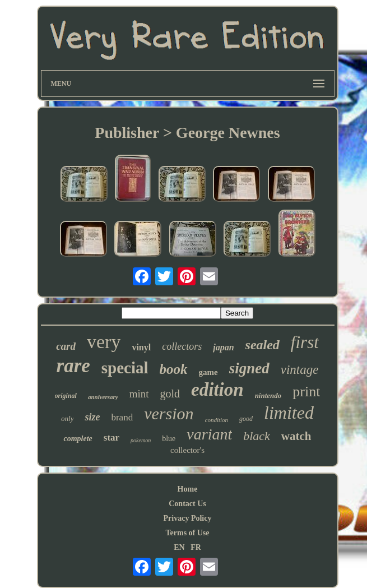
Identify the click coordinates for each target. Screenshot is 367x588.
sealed (263, 345)
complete (78, 439)
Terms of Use (187, 533)
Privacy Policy (188, 518)
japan (223, 347)
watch (296, 436)
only (67, 418)
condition (217, 420)
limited (289, 413)
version (169, 413)
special (125, 368)
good (246, 419)
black (257, 436)
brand (122, 417)
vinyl (141, 347)
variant (209, 434)
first (305, 342)
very (104, 342)
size (92, 417)
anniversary (103, 397)
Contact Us (187, 504)
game (208, 372)
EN (179, 547)
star (112, 437)
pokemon (141, 440)
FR (196, 547)
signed (249, 368)
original (66, 396)
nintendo (268, 395)
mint (139, 394)
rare (73, 366)
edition (217, 390)
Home (188, 489)
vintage (300, 370)
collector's (187, 450)
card (66, 346)
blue (169, 439)
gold (170, 393)
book (174, 369)
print (306, 392)
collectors (182, 346)
